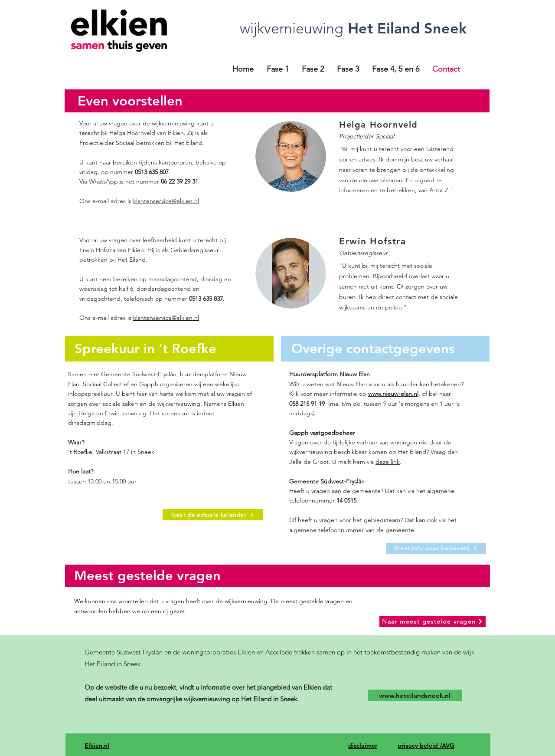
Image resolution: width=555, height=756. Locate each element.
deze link (388, 462)
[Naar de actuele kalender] (213, 515)
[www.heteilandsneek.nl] (415, 695)
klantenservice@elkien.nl (166, 201)
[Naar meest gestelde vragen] (433, 621)
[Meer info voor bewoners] (436, 549)
